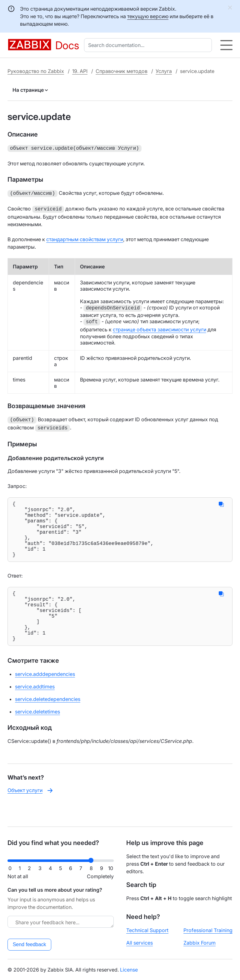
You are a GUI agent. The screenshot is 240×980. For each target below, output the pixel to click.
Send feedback (30, 944)
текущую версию (148, 16)
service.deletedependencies (48, 720)
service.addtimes (35, 707)
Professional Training (208, 930)
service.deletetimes (37, 732)
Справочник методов (122, 71)
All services (140, 943)
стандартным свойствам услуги (85, 237)
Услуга (164, 71)
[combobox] (149, 45)
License (129, 970)
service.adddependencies (45, 695)
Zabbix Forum (200, 943)
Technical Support (147, 930)
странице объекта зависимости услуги (160, 328)
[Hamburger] (226, 45)
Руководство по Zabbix (36, 71)
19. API (80, 71)
